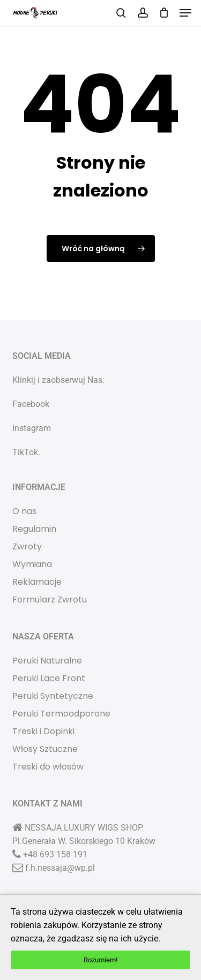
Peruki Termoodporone (61, 714)
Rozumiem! (100, 960)
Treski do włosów (48, 767)
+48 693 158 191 (55, 854)
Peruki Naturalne (47, 661)
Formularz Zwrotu (50, 600)
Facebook (31, 404)
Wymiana (32, 564)
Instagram (32, 428)
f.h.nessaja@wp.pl (60, 868)
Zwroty (27, 546)
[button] (185, 13)
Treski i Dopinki (43, 731)
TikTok (25, 452)
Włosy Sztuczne (45, 749)
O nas (24, 511)
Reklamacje (37, 582)
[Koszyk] (164, 13)
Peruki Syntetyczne (53, 696)
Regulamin (34, 529)
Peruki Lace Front (49, 678)
